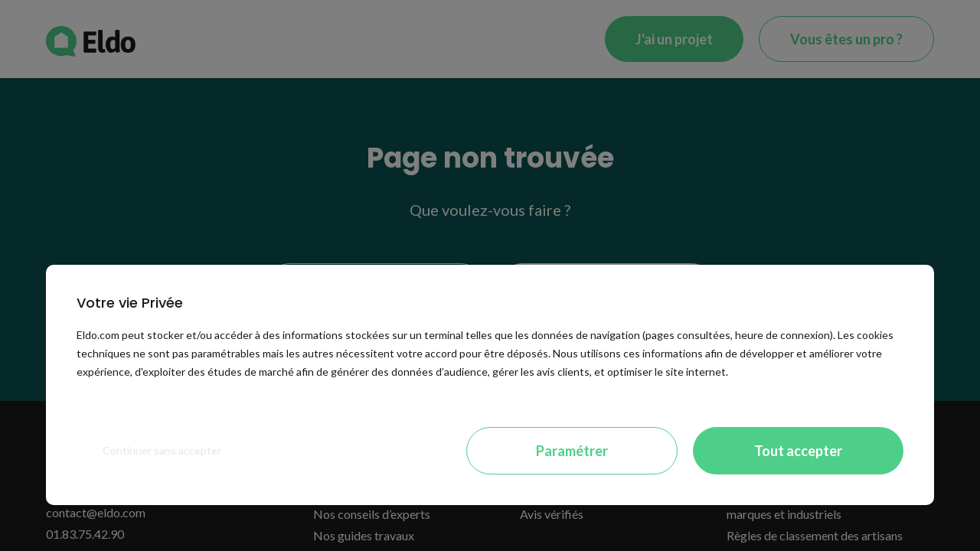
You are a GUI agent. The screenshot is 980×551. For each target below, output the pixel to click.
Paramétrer (572, 451)
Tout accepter (798, 451)
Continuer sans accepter (162, 450)
